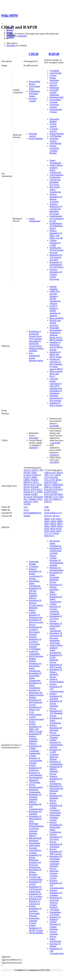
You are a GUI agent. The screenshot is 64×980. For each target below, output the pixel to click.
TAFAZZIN (38, 497)
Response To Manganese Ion (36, 691)
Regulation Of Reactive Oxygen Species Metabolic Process (36, 605)
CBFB (34, 472)
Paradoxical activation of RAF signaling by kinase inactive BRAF (56, 364)
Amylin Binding (36, 933)
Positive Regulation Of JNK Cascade (56, 851)
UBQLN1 (28, 502)
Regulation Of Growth (35, 883)
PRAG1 (27, 489)
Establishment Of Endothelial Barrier (56, 226)
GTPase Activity (53, 125)
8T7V (52, 536)
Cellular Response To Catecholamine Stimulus (35, 759)
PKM (61, 485)
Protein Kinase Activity (35, 716)
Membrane (54, 88)
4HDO (47, 521)
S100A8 (27, 494)
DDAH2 (54, 477)
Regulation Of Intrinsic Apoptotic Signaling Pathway (35, 739)
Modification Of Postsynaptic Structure (57, 250)
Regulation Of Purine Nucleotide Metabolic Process (56, 577)
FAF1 (53, 480)
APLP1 (60, 472)
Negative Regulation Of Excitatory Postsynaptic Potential (35, 642)
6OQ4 (53, 531)
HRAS (59, 480)
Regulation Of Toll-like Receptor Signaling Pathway (35, 593)
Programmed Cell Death (55, 913)
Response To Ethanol (55, 945)
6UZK (59, 531)
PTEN (34, 489)
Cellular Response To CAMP (55, 243)
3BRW (47, 519)
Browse (10, 30)
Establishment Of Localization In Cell (56, 219)
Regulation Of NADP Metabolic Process (56, 659)
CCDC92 (28, 475)
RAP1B (54, 54)
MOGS (27, 485)
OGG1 (33, 485)
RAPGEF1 (58, 489)
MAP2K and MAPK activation (55, 323)
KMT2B (48, 482)
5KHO (60, 526)
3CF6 (53, 519)
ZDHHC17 (57, 499)
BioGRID (11, 45)
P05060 (27, 516)
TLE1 (56, 497)
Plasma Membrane (54, 79)
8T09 (46, 536)
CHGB (34, 54)
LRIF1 (55, 482)
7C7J (51, 533)
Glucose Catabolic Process (54, 934)
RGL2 (55, 492)
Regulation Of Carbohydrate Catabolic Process (56, 552)
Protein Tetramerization (36, 786)
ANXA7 (35, 470)
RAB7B (57, 487)
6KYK (59, 529)
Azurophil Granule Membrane (54, 92)
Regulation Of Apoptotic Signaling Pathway (35, 798)
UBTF (35, 502)
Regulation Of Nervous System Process (36, 622)
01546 (47, 510)
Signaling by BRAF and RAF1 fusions (56, 354)
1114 (26, 507)
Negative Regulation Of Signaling (56, 893)
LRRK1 (34, 477)
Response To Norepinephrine (56, 569)
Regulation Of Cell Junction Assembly (56, 257)
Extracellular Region (35, 83)
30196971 (33, 448)
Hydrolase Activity (54, 140)
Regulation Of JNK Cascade (56, 666)
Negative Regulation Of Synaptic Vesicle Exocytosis (56, 274)
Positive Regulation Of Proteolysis (35, 768)
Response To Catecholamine (35, 774)
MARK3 (35, 480)
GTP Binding (55, 136)
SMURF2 (48, 497)
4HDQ (53, 521)
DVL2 (47, 480)
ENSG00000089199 (32, 513)
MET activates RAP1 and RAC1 (56, 374)
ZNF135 (48, 502)
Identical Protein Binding (57, 680)
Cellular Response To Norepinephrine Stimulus (56, 562)
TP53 (61, 497)
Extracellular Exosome (55, 101)
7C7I (46, 533)
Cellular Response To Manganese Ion (36, 615)
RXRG (40, 492)
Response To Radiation (55, 918)
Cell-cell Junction (53, 84)
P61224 (56, 516)
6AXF (47, 529)
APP (41, 470)
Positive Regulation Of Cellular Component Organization (56, 808)
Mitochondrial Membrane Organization (35, 841)
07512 (26, 510)
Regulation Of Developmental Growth (36, 702)
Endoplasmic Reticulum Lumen (35, 94)
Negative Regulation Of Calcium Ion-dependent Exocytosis (56, 209)
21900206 (22, 36)
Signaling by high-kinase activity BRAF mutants (56, 346)
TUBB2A (32, 499)
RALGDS (49, 489)
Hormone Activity (33, 135)
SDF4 (60, 494)
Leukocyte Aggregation (34, 653)
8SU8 (57, 533)
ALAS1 (53, 472)
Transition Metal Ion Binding (54, 757)
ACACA (27, 470)
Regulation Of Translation (56, 845)
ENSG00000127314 (53, 513)
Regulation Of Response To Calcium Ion (35, 901)
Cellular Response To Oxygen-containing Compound (55, 609)
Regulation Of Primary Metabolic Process (56, 673)
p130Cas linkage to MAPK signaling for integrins (55, 311)
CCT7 (51, 475)
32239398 (54, 426)
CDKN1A (36, 475)
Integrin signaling (54, 288)
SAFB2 (34, 494)
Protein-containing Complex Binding (54, 149)
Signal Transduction (35, 220)
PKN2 (39, 485)
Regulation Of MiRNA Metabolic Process (56, 770)
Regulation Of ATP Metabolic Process (56, 713)
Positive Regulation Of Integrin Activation (56, 198)
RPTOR (53, 494)
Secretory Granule (33, 100)
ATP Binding (35, 782)
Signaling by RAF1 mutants (56, 404)
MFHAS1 (28, 482)
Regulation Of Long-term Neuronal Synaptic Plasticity (56, 902)
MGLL (36, 482)
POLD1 (27, 487)
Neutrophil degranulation (56, 329)
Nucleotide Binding (54, 120)
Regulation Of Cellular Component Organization (35, 750)
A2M (46, 472)
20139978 (54, 462)
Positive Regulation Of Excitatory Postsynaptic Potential (35, 911)
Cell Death (54, 910)
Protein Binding (36, 138)
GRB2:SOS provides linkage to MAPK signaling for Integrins (55, 297)
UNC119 (48, 499)
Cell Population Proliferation (56, 176)
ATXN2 (27, 472)
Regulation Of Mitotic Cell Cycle (35, 710)
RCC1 (34, 492)
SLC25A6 (28, 497)
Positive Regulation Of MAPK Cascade (36, 928)
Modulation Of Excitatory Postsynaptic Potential (35, 631)
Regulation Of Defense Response (35, 872)
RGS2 (47, 494)
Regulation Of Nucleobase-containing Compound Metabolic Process (56, 862)
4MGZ (47, 526)
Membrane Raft (56, 97)
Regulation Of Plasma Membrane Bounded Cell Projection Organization (35, 861)
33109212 (54, 455)
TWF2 (40, 499)
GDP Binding (56, 143)
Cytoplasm (54, 71)
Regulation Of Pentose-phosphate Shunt (56, 588)
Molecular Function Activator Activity (54, 875)
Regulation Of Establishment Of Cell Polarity (57, 265)
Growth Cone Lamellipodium (36, 878)
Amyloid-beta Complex (35, 851)
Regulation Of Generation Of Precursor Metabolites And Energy (56, 638)
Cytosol (53, 75)
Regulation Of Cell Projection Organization (35, 889)
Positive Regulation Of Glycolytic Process (56, 838)
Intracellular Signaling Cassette (34, 921)
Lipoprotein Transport (55, 736)
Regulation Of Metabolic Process (56, 798)
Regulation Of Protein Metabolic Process (56, 705)
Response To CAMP (55, 751)
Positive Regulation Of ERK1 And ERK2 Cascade (56, 234)
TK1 (25, 499)
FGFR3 (27, 477)
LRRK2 (27, 480)
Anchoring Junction (54, 106)
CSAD (47, 477)
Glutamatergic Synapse (56, 111)
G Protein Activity (54, 130)
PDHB (55, 485)
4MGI (47, 524)
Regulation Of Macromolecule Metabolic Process (56, 790)
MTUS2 (48, 485)
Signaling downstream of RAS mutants (56, 398)
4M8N (60, 521)
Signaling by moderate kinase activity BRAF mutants (56, 336)
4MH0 (54, 526)
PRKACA (49, 487)
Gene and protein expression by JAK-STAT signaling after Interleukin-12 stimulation (56, 386)
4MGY (60, 524)
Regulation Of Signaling (35, 813)
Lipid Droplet (56, 73)
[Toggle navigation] (2, 24)
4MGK (53, 524)
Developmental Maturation (36, 779)
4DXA (59, 519)
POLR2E (35, 487)
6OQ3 (47, 531)
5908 (46, 507)
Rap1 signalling (56, 318)
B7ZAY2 (48, 516)
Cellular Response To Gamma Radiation (55, 925)
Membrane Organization (35, 791)
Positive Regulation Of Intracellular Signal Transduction (35, 666)
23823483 (33, 438)
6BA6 (53, 529)
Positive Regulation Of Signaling (56, 696)
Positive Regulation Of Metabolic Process (56, 729)
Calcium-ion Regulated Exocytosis (55, 182)
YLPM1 (27, 504)
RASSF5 (48, 492)
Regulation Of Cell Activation (36, 895)
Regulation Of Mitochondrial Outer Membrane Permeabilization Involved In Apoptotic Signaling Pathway (36, 826)
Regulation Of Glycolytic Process (56, 619)
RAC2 (40, 489)
